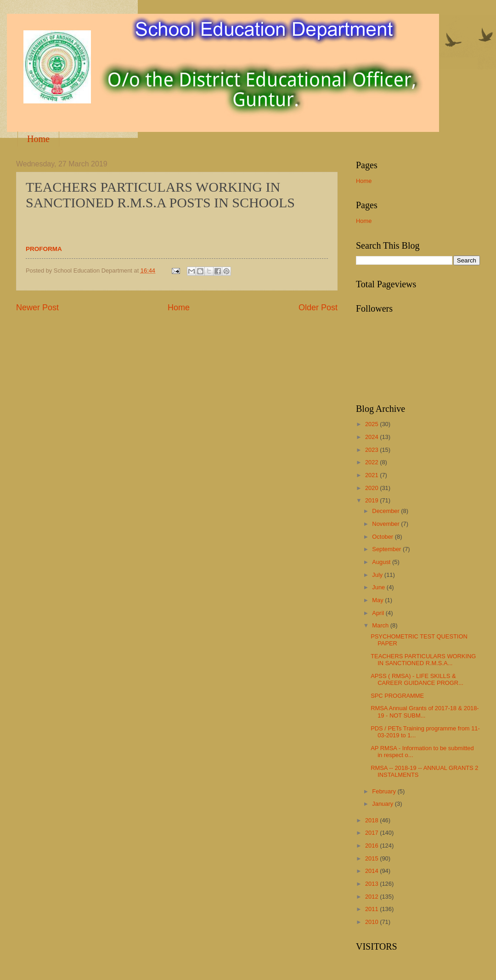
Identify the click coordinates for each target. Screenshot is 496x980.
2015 (372, 858)
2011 (372, 909)
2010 (372, 922)
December (386, 511)
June (379, 587)
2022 (372, 462)
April (379, 613)
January (383, 804)
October (383, 537)
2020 (372, 488)
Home (38, 139)
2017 (372, 833)
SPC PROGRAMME (397, 696)
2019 (372, 500)
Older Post (318, 308)
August (382, 562)
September (387, 549)
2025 (372, 424)
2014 (372, 871)
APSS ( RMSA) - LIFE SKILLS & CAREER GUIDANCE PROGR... (417, 679)
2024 (372, 437)
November (386, 524)
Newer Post (37, 308)
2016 (372, 846)
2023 (372, 450)
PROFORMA (44, 249)
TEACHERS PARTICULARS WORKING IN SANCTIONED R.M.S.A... (423, 660)
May (378, 600)
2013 (372, 884)
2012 (372, 897)
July (378, 575)
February (385, 791)
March (381, 625)
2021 (372, 475)
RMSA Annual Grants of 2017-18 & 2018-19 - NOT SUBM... (425, 712)
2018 (372, 820)
